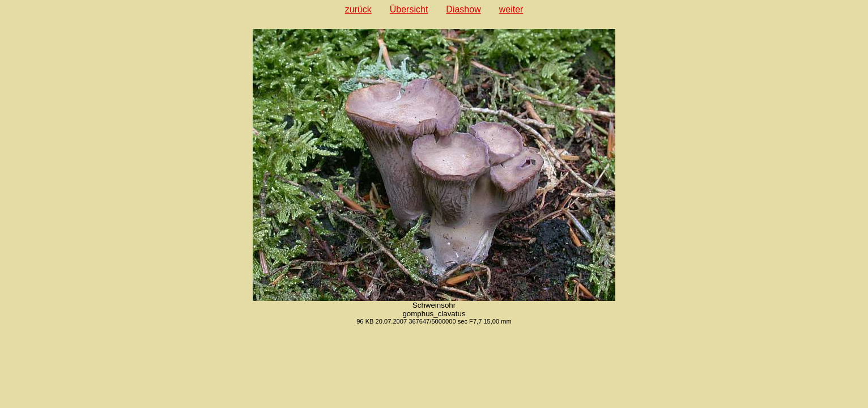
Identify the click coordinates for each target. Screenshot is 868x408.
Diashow (463, 9)
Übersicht (409, 9)
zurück (358, 9)
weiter (511, 9)
